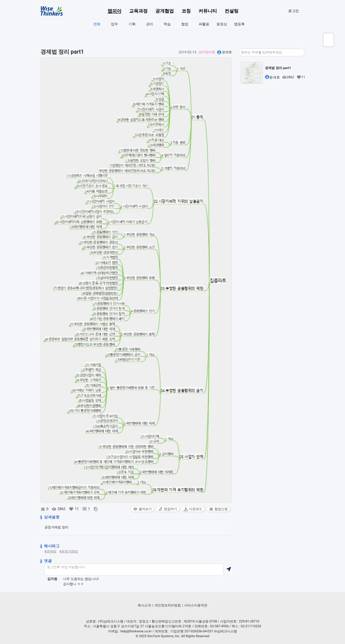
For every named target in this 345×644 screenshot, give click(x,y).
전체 (97, 24)
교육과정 (138, 11)
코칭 (186, 11)
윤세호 (227, 52)
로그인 (294, 11)
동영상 (222, 24)
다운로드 (193, 509)
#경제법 (50, 551)
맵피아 (115, 11)
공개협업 (165, 11)
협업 (185, 24)
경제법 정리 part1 (278, 68)
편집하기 (168, 509)
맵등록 (239, 24)
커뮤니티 (208, 11)
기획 (132, 24)
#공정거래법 (69, 551)
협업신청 (218, 509)
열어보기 (142, 509)
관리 (150, 24)
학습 (167, 24)
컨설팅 (232, 11)
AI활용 (204, 24)
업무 (114, 24)
